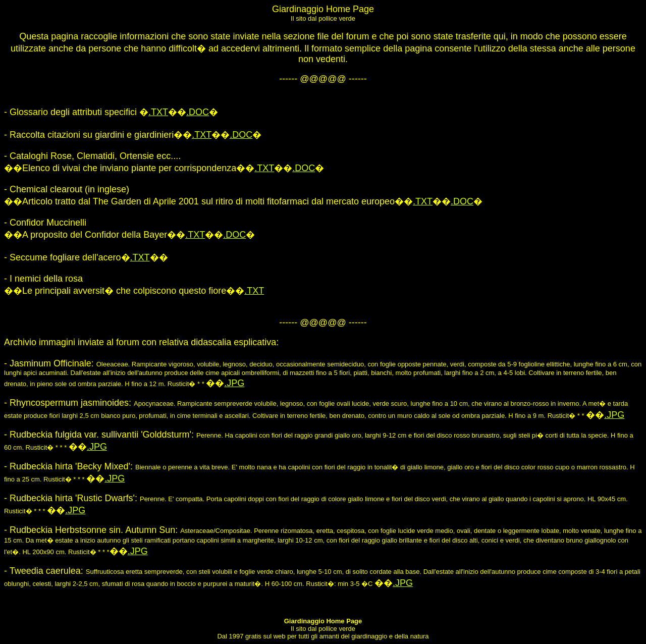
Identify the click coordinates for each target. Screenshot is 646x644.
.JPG (234, 383)
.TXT (158, 112)
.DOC (198, 112)
